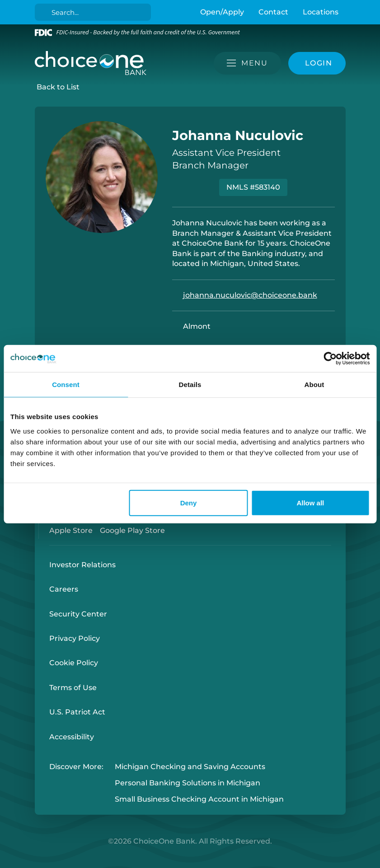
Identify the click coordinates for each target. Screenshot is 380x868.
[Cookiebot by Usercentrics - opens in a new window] (330, 359)
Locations (321, 12)
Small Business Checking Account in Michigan (199, 800)
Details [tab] (190, 385)
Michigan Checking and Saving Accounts (190, 767)
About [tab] (314, 385)
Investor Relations (82, 565)
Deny (189, 502)
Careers (64, 589)
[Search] (94, 12)
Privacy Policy (75, 638)
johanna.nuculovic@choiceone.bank (250, 295)
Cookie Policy (74, 663)
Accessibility (72, 737)
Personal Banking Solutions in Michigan (188, 783)
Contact (273, 12)
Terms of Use (73, 688)
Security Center (78, 614)
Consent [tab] (66, 385)
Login (7, 861)
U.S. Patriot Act (77, 712)
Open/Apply (222, 12)
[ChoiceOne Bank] (91, 63)
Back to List (58, 87)
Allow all (310, 502)
